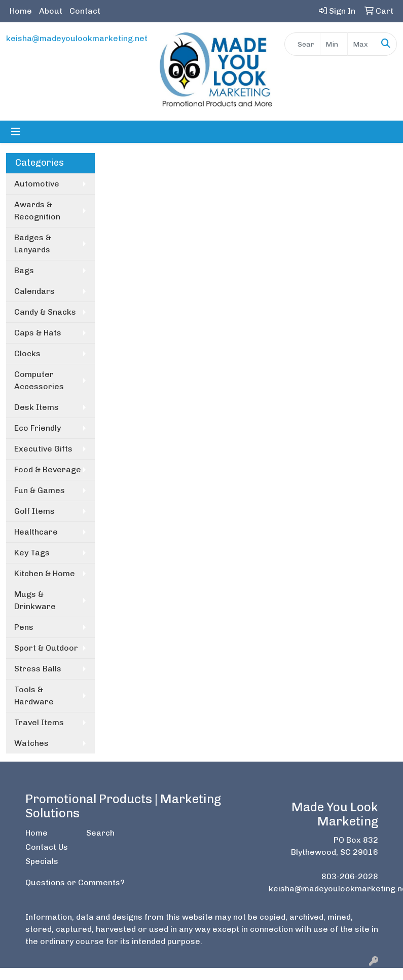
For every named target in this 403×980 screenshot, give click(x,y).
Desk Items (36, 407)
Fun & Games (40, 490)
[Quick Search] (302, 44)
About (51, 11)
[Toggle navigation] (16, 132)
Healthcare (36, 532)
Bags (24, 270)
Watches (31, 743)
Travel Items (39, 722)
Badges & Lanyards (33, 243)
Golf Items (34, 511)
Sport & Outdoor (46, 648)
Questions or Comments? (75, 882)
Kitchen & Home (45, 573)
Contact (85, 11)
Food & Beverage (48, 469)
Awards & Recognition (37, 211)
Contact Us (47, 847)
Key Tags (32, 553)
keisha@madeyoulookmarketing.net (77, 38)
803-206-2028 (350, 876)
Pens (24, 627)
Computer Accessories (39, 380)
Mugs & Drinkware (35, 600)
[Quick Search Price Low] (334, 44)
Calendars (34, 291)
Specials (42, 861)
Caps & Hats (38, 333)
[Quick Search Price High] (361, 44)
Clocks (27, 353)
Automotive (37, 184)
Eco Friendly (38, 428)
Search (100, 833)
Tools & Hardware (34, 695)
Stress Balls (38, 669)
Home (21, 11)
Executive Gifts (43, 449)
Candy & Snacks (45, 312)
